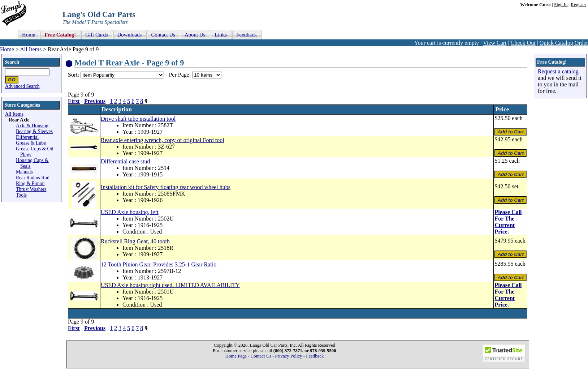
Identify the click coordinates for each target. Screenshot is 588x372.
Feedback (315, 356)
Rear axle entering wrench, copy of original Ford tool (163, 140)
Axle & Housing (32, 126)
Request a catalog (558, 71)
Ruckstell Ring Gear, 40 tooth (135, 241)
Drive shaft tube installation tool (138, 119)
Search (12, 62)
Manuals (24, 172)
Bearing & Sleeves (34, 131)
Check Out (523, 43)
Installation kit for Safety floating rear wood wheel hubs (166, 187)
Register (578, 5)
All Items (31, 49)
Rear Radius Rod (33, 178)
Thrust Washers (31, 189)
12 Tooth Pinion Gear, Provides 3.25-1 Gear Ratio (159, 264)
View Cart (495, 43)
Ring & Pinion (30, 183)
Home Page (236, 356)
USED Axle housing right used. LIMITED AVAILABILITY (170, 285)
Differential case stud (126, 161)
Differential (27, 137)
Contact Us (261, 356)
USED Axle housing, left (130, 212)
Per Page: (180, 75)
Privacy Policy (289, 356)
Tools (21, 195)
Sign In (561, 5)
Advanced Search (22, 86)
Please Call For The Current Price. (508, 222)
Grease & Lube (31, 143)
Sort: (73, 75)
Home (7, 49)
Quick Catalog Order (564, 43)
